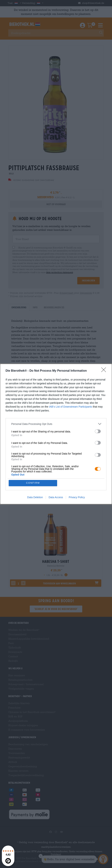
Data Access (56, 497)
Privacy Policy (77, 497)
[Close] (105, 371)
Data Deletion (35, 497)
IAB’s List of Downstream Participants (71, 407)
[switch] (98, 431)
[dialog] (56, 434)
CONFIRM (33, 483)
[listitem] (56, 424)
